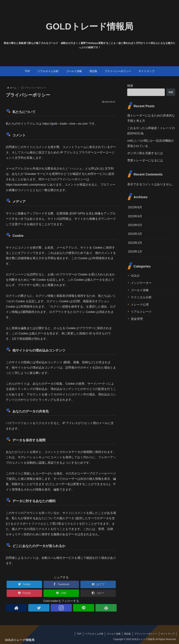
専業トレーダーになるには (145, 160)
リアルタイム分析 (93, 634)
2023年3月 (135, 234)
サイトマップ (168, 634)
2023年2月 (135, 243)
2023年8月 (135, 207)
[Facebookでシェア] (61, 584)
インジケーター (141, 283)
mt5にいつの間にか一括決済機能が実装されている (151, 143)
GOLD (135, 276)
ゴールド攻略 (140, 290)
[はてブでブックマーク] (98, 584)
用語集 (127, 634)
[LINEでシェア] (61, 593)
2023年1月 (135, 252)
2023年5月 (135, 225)
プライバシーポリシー (146, 634)
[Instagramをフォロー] (61, 608)
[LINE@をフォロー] (84, 608)
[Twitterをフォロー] (39, 608)
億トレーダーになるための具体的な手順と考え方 (151, 118)
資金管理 (137, 319)
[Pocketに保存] (24, 593)
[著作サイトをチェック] (16, 608)
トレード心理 (140, 305)
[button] (98, 593)
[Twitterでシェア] (24, 584)
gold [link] (54, 124)
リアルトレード (141, 312)
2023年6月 (135, 216)
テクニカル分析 (141, 297)
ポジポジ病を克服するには (145, 153)
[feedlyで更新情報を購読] (106, 608)
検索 (130, 86)
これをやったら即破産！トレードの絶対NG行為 (151, 131)
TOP (78, 634)
